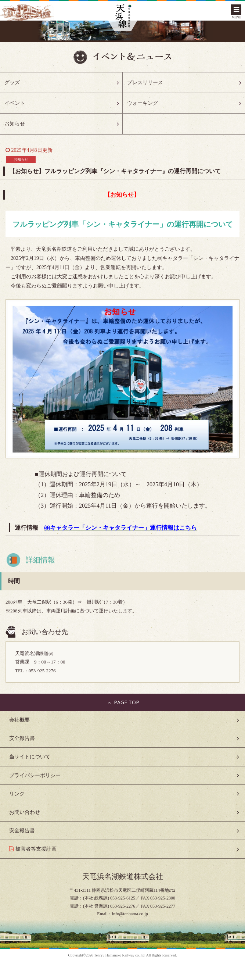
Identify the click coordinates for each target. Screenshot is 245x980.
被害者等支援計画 (36, 849)
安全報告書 (22, 738)
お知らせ (15, 124)
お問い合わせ (25, 812)
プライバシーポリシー (35, 775)
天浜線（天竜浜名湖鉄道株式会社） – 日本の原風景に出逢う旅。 (123, 17)
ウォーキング (143, 103)
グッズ (12, 83)
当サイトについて (30, 757)
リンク (17, 794)
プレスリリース (145, 83)
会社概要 (19, 720)
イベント (15, 103)
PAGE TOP (122, 702)
